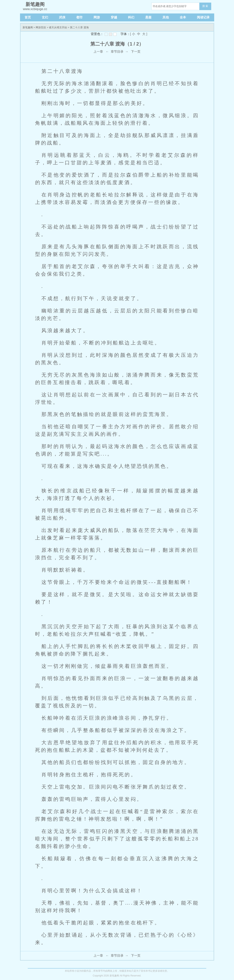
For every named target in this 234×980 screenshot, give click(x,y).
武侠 (62, 17)
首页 (28, 17)
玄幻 (45, 17)
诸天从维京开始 (58, 27)
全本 (183, 17)
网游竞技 (41, 27)
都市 (79, 17)
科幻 (131, 17)
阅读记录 (203, 17)
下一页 (136, 52)
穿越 (114, 17)
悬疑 (148, 17)
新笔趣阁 (28, 27)
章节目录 (117, 52)
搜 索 (205, 6)
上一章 (98, 52)
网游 (97, 17)
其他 (166, 17)
